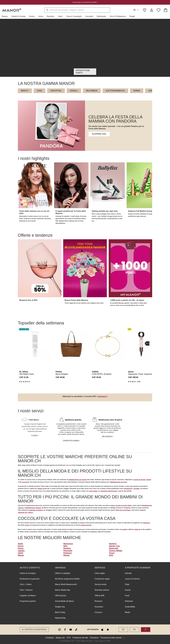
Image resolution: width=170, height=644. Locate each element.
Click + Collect (26, 584)
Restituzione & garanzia (30, 579)
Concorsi (98, 612)
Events (128, 590)
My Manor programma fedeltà (67, 579)
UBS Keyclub (61, 596)
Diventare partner (102, 590)
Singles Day (60, 607)
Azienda (128, 573)
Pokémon (68, 553)
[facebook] (65, 630)
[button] (6, 16)
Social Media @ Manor (64, 601)
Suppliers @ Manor (28, 596)
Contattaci (50, 638)
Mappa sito (60, 638)
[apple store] (102, 630)
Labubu (21, 551)
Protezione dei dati (80, 638)
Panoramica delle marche (111, 638)
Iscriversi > (103, 396)
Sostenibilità (130, 607)
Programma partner (28, 601)
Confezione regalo (102, 579)
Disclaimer (94, 638)
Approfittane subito (83, 72)
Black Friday (60, 612)
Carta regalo (100, 573)
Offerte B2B (99, 596)
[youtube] (71, 630)
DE (123, 630)
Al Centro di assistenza (34, 630)
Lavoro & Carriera (132, 579)
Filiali (127, 584)
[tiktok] (76, 630)
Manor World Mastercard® (66, 584)
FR (134, 630)
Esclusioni (99, 607)
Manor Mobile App (63, 590)
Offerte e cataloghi (63, 573)
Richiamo (98, 601)
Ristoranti (129, 601)
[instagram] (59, 630)
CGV (69, 638)
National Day (60, 618)
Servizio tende (100, 584)
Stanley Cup (114, 546)
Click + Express (26, 590)
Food (127, 596)
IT (137, 10)
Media (127, 612)
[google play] (108, 630)
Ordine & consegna (28, 573)
